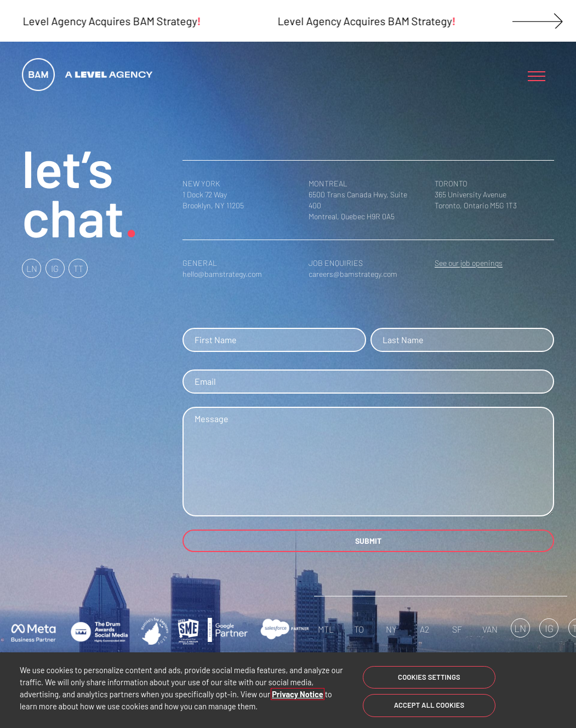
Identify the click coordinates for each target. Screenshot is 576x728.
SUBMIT (368, 541)
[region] (288, 690)
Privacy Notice (298, 694)
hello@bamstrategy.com (222, 274)
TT (78, 268)
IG (55, 268)
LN (32, 268)
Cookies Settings (429, 677)
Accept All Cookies (429, 705)
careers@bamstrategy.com (353, 274)
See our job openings (469, 263)
